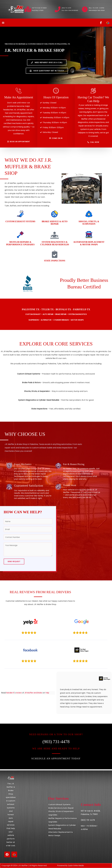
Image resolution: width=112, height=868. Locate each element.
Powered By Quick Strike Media (71, 866)
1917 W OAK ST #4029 (39, 8)
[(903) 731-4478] (58, 9)
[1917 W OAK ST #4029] (28, 9)
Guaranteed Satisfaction (29, 486)
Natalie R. (10, 694)
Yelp (49, 694)
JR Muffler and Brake (35, 694)
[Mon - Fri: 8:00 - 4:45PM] (85, 9)
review (19, 694)
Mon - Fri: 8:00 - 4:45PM (96, 8)
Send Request (14, 563)
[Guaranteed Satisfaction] (9, 487)
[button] (3, 23)
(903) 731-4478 (66, 8)
